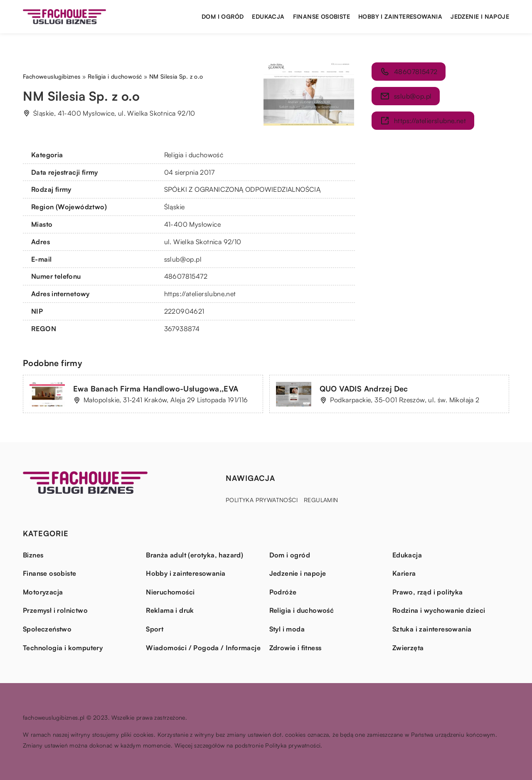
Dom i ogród (223, 16)
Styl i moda (287, 629)
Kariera (404, 573)
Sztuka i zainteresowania (432, 629)
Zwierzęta (408, 648)
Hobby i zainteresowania (400, 16)
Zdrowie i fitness (296, 648)
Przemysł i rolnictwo (55, 610)
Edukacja (268, 16)
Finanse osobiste (321, 16)
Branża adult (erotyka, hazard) (195, 555)
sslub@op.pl (183, 259)
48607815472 (186, 276)
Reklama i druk (170, 610)
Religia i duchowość (194, 155)
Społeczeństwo (47, 629)
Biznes (33, 555)
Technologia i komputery (63, 648)
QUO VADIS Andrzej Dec (364, 389)
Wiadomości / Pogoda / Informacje (203, 648)
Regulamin (321, 500)
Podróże (283, 592)
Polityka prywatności (262, 500)
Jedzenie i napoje (480, 16)
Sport (155, 629)
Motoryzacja (43, 592)
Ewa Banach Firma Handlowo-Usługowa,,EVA (156, 389)
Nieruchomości (170, 592)
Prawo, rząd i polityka (428, 592)
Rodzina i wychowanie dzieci (439, 610)
